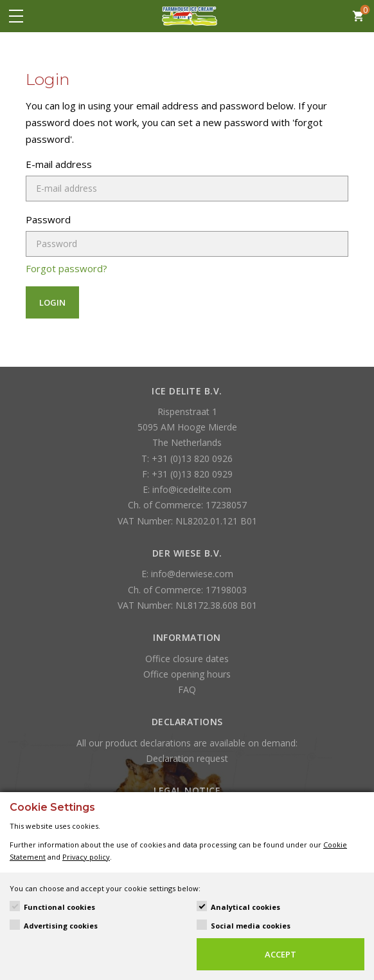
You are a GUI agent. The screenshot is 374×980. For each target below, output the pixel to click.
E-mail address (59, 164)
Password (48, 219)
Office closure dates (187, 659)
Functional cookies (59, 907)
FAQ (187, 689)
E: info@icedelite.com (187, 489)
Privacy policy (86, 857)
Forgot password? (67, 268)
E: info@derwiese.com (187, 574)
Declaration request (187, 758)
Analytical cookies (245, 907)
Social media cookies (251, 926)
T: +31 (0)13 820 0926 (187, 458)
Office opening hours (187, 674)
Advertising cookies (61, 926)
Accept (280, 954)
